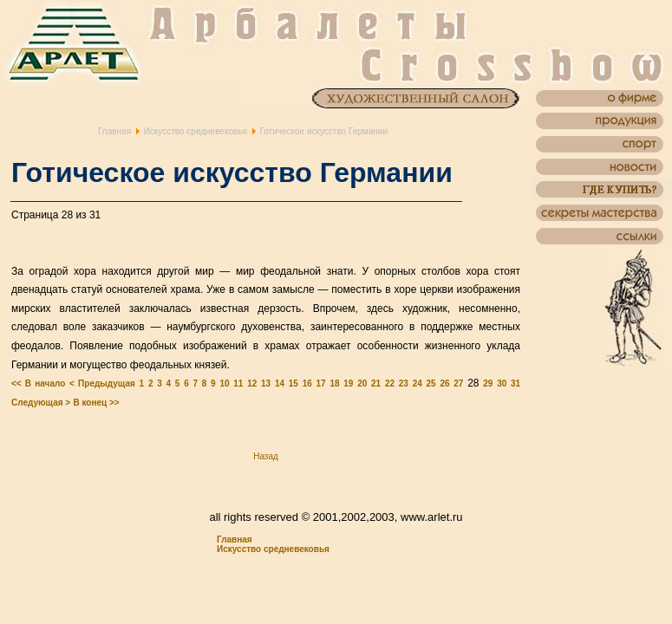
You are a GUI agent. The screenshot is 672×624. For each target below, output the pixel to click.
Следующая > (41, 403)
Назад (266, 456)
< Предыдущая (102, 383)
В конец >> (97, 403)
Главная (114, 131)
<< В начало (38, 383)
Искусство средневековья (196, 131)
